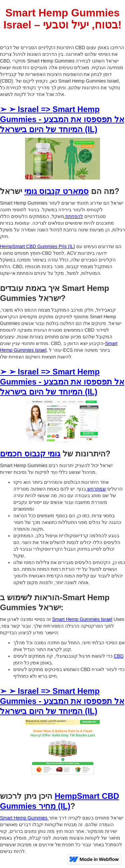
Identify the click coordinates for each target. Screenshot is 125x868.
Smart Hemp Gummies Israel (82, 619)
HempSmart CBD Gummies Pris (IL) (37, 246)
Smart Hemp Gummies (24, 818)
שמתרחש (96, 489)
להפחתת (74, 216)
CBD (119, 656)
